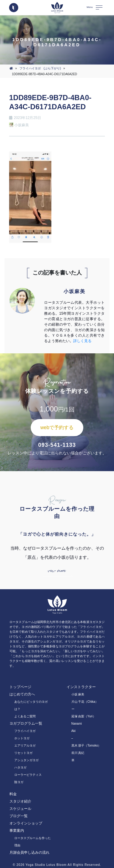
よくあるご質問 (25, 716)
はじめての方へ (22, 694)
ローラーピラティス (28, 775)
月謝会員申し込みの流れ (29, 852)
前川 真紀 (78, 753)
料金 (13, 794)
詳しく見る (82, 341)
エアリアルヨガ (25, 745)
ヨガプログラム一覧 (26, 723)
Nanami (77, 724)
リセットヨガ (23, 753)
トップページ (20, 687)
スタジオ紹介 (20, 801)
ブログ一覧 (19, 816)
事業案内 (17, 831)
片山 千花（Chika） (85, 702)
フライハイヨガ (25, 731)
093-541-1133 (57, 445)
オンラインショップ (26, 823)
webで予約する (57, 427)
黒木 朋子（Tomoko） (86, 745)
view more (57, 571)
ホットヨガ (22, 738)
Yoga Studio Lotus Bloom (46, 865)
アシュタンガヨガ (26, 760)
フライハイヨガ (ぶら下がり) (40, 68)
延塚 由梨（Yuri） (84, 716)
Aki (74, 731)
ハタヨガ (20, 767)
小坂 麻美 (78, 694)
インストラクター (81, 687)
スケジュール (20, 809)
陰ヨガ (19, 782)
